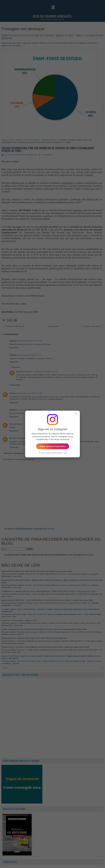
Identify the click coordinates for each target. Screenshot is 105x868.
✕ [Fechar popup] (76, 414)
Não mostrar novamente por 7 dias (53, 453)
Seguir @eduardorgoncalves (53, 446)
